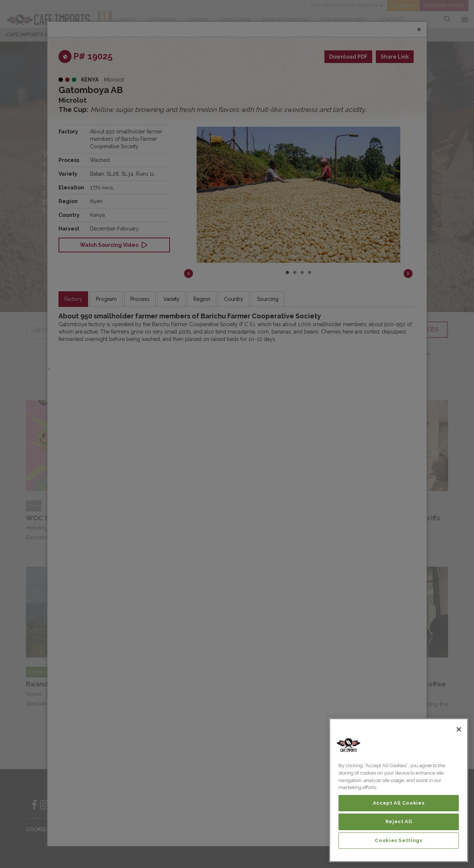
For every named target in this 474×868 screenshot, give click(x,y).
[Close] (459, 729)
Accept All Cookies (399, 803)
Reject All (399, 821)
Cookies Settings (399, 840)
